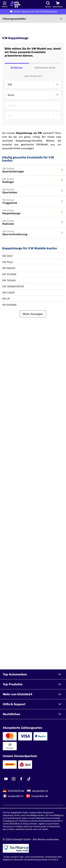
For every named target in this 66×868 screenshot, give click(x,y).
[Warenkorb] (58, 4)
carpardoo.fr (16, 796)
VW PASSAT (9, 268)
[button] (33, 674)
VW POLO (8, 262)
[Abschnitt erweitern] (33, 19)
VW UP (6, 299)
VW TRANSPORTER (13, 286)
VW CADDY (8, 293)
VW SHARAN (9, 305)
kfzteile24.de (16, 791)
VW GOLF (7, 256)
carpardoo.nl (40, 791)
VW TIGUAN (9, 280)
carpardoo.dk (40, 796)
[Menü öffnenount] (5, 3)
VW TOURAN (9, 274)
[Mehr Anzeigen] (33, 314)
